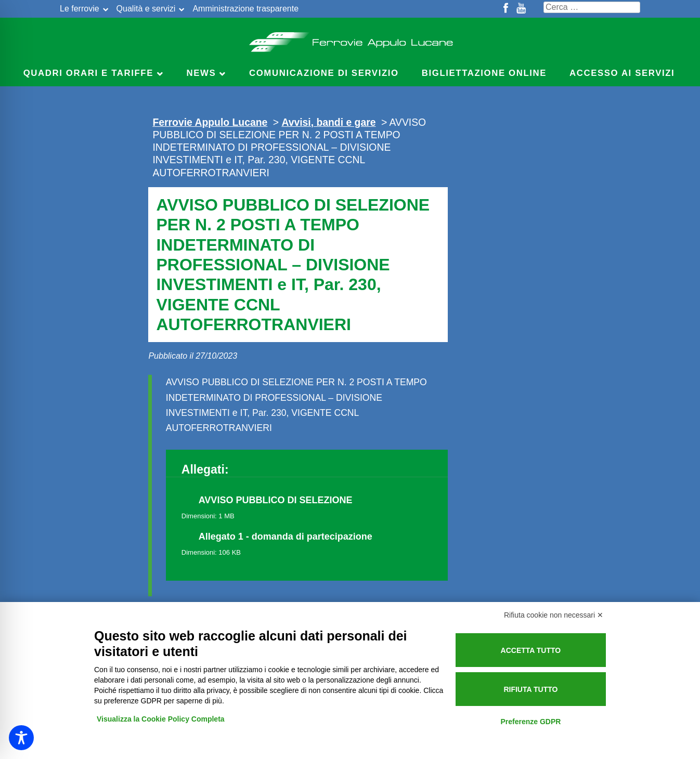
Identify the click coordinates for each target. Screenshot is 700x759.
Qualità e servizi (146, 9)
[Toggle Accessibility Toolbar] (21, 738)
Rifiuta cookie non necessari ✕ (554, 615)
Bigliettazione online (484, 73)
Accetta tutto (531, 650)
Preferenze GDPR (530, 722)
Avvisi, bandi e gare (328, 122)
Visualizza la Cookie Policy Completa (161, 719)
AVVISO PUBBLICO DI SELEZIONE (276, 500)
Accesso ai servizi (622, 73)
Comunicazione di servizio (324, 73)
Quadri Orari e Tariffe (88, 73)
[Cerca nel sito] (592, 7)
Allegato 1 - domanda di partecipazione (286, 536)
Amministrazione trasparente (245, 9)
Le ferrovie (80, 9)
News (202, 73)
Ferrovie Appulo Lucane (350, 39)
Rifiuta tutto (530, 689)
